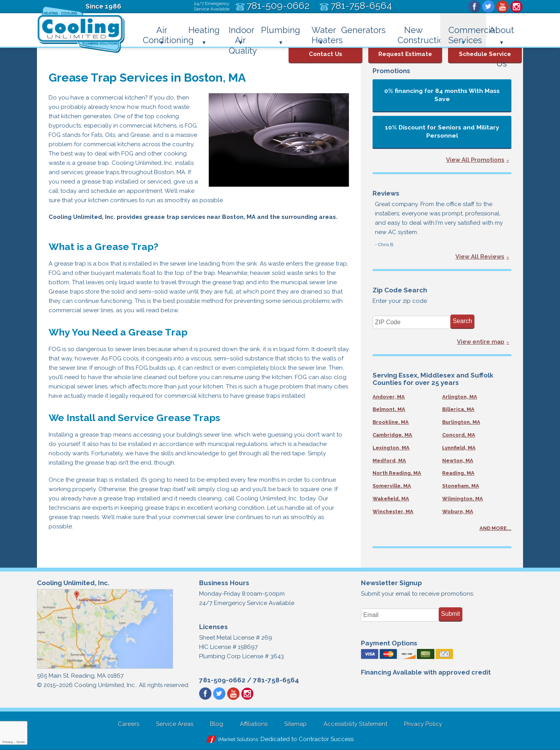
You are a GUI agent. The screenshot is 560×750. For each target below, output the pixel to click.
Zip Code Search (400, 290)
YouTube (502, 7)
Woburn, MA (458, 511)
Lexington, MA (391, 448)
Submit (451, 614)
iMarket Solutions (238, 739)
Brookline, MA (391, 422)
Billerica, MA (458, 409)
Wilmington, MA (463, 499)
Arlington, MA (460, 397)
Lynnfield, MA (459, 448)
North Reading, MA (397, 473)
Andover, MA (389, 397)
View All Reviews (480, 257)
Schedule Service (485, 54)
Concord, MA (459, 435)
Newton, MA (458, 461)
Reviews (386, 193)
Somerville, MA (392, 486)
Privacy (7, 742)
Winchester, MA (393, 511)
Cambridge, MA (392, 435)
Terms (21, 742)
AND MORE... (495, 528)
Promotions (391, 71)
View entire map (481, 342)
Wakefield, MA (391, 499)
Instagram (516, 7)
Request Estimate (405, 54)
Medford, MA (389, 461)
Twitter (488, 7)
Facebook (474, 7)
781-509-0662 (222, 680)
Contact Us (325, 54)
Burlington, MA (461, 422)
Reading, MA (458, 473)
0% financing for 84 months (442, 95)
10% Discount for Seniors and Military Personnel (442, 131)
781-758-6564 (276, 680)
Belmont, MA (389, 409)
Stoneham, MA (461, 486)
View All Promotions (475, 160)
